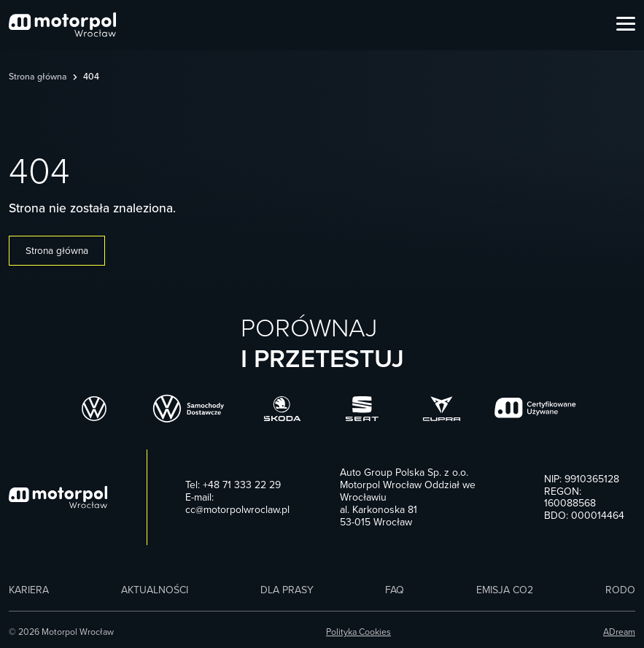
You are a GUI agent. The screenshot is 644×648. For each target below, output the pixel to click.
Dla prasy (287, 590)
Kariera (29, 590)
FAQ (395, 590)
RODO (620, 590)
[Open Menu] (626, 25)
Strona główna (38, 77)
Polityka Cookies (358, 632)
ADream (619, 632)
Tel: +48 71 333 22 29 (233, 485)
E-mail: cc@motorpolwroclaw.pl (237, 504)
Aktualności (155, 590)
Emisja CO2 (505, 590)
